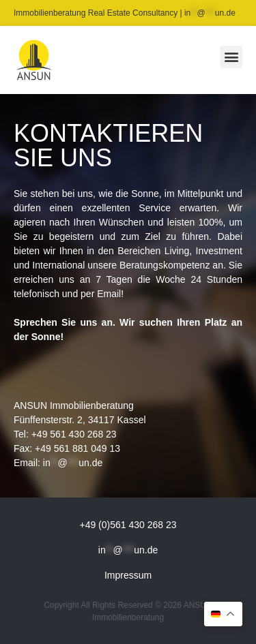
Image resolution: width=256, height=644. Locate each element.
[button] (231, 57)
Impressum (128, 575)
